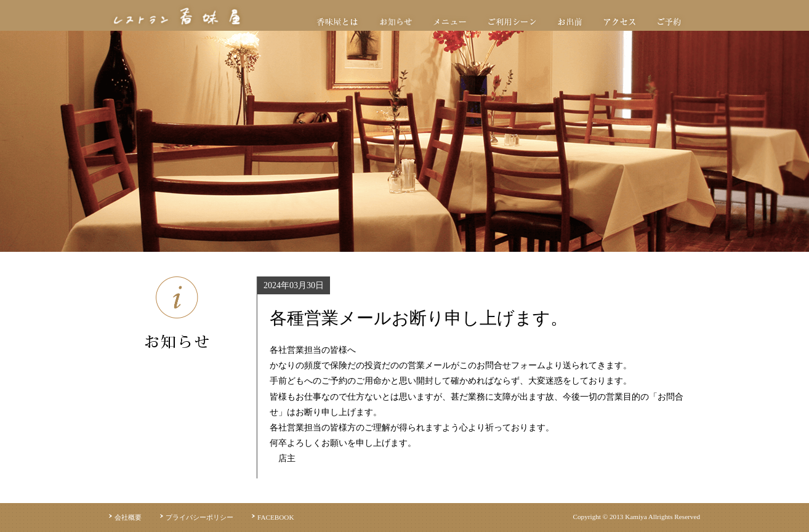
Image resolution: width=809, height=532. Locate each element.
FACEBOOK (276, 517)
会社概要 (128, 517)
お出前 (570, 22)
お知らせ (396, 22)
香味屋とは (337, 22)
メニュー (450, 22)
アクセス (620, 22)
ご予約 (669, 22)
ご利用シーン (512, 22)
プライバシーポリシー (199, 517)
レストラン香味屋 (177, 15)
